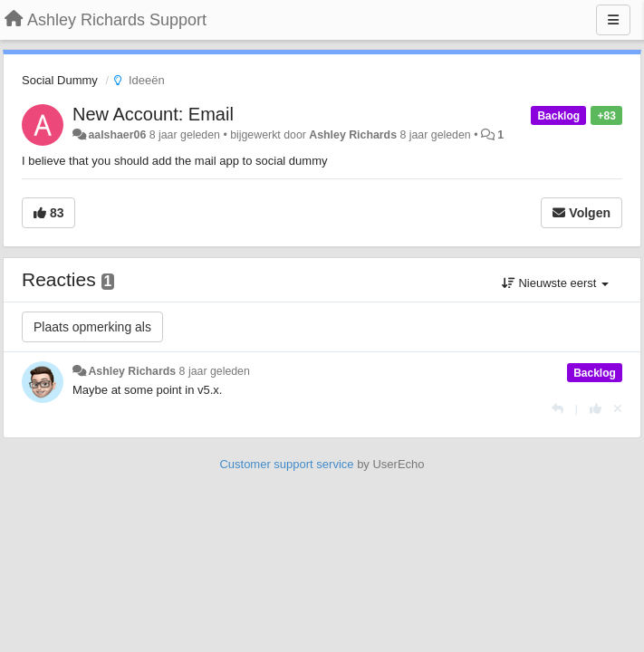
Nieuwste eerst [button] (555, 283)
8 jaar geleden (215, 371)
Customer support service (286, 464)
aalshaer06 (117, 135)
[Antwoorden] (557, 409)
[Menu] (613, 20)
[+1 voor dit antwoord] (596, 409)
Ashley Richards (353, 135)
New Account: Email (153, 114)
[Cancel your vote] (618, 409)
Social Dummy (60, 80)
